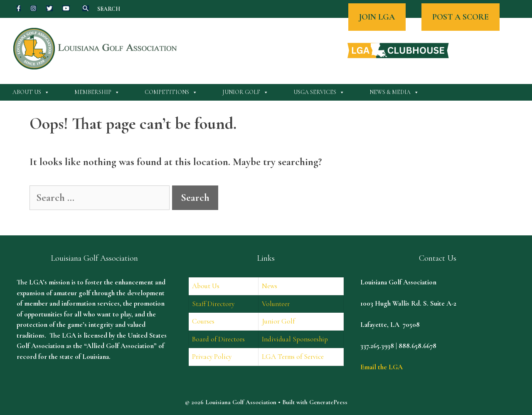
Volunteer (276, 304)
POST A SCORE (461, 17)
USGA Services (319, 92)
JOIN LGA (377, 17)
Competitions (171, 92)
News (270, 286)
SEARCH (109, 9)
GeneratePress (328, 402)
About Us (31, 92)
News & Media (394, 92)
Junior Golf (245, 92)
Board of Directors (218, 339)
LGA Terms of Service (293, 357)
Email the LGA (382, 367)
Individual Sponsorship (295, 339)
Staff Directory (213, 304)
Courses (203, 321)
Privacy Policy (212, 357)
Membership (97, 92)
